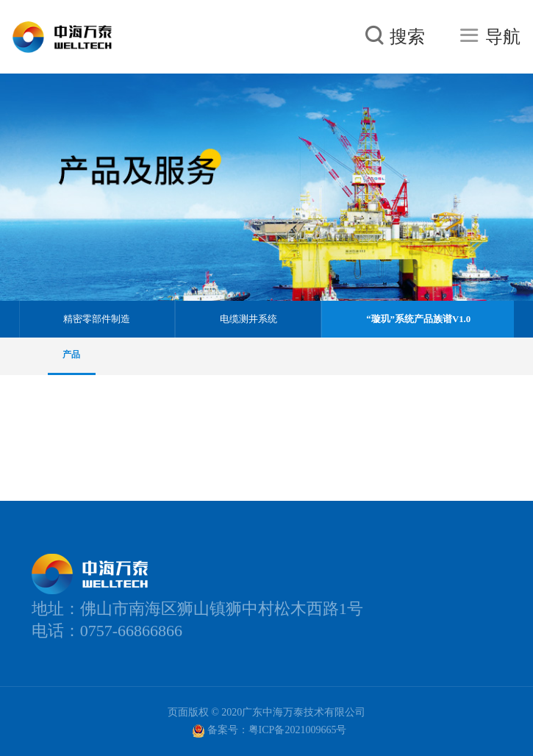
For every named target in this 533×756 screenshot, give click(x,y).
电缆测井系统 (248, 319)
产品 (71, 354)
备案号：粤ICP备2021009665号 (269, 731)
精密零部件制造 (97, 319)
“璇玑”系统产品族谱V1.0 (418, 319)
